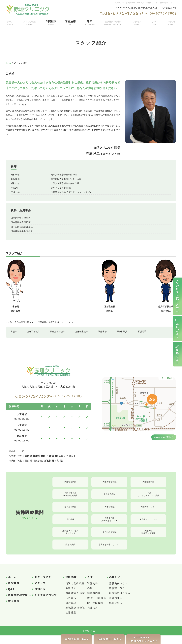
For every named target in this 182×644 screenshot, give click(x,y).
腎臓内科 (93, 592)
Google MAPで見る (158, 438)
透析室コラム (117, 597)
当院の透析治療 (75, 592)
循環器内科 (94, 602)
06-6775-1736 (30, 396)
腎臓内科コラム (118, 592)
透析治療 (70, 22)
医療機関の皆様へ (114, 22)
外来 (89, 22)
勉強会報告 (116, 611)
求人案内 (14, 610)
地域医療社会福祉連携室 (75, 619)
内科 (90, 597)
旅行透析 (71, 611)
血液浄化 (71, 597)
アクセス (138, 22)
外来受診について (46, 604)
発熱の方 (93, 616)
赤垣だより (116, 586)
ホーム (10, 22)
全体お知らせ (117, 607)
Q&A (154, 22)
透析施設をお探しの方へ (75, 604)
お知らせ (171, 22)
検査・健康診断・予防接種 (97, 609)
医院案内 (52, 22)
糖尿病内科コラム (120, 602)
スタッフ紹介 (30, 22)
